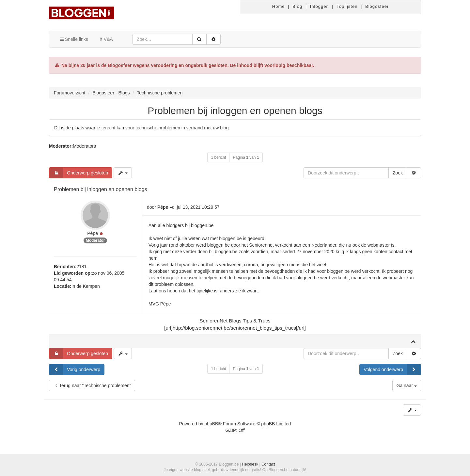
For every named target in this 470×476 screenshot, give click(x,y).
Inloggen (320, 6)
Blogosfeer (377, 6)
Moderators (84, 146)
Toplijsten (347, 6)
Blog (297, 6)
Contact (268, 464)
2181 (81, 267)
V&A (105, 39)
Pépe (93, 233)
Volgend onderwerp (392, 369)
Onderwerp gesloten (79, 173)
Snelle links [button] (74, 39)
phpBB (211, 424)
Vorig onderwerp (75, 369)
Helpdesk (250, 464)
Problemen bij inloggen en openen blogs (235, 111)
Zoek (398, 173)
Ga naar (407, 386)
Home (279, 6)
